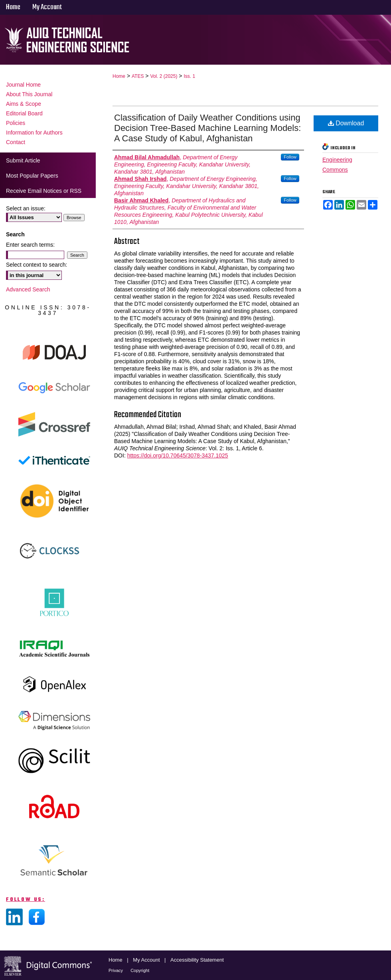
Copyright (140, 970)
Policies (16, 123)
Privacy (116, 970)
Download (346, 123)
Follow (290, 157)
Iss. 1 (189, 76)
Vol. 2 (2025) (164, 76)
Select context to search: (37, 265)
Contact (16, 142)
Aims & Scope (24, 104)
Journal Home (23, 85)
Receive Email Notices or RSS (44, 191)
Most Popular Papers (32, 176)
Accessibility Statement (197, 960)
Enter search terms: (30, 245)
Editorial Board (24, 113)
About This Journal (29, 94)
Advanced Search (28, 289)
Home (119, 76)
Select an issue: (26, 208)
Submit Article (23, 160)
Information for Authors (34, 133)
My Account (147, 960)
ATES (138, 76)
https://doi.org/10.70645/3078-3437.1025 (178, 455)
